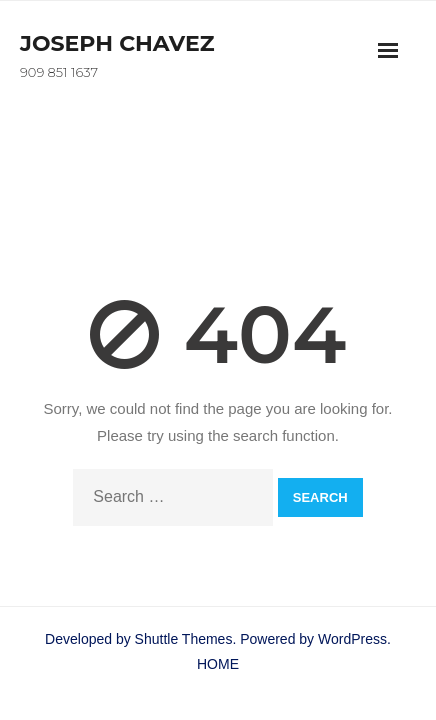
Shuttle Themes (184, 639)
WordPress (352, 639)
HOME (218, 664)
